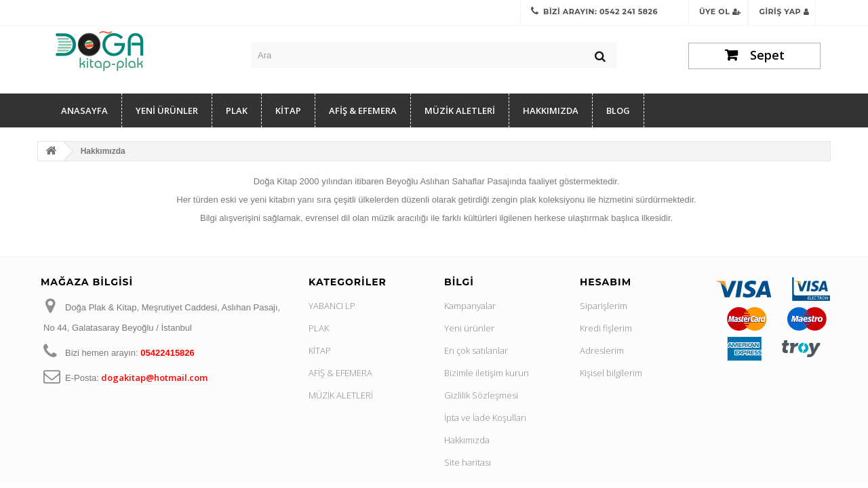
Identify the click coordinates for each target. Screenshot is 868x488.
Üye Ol (720, 12)
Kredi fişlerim (606, 328)
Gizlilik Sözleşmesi (481, 395)
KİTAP (288, 110)
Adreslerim (602, 350)
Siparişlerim (604, 306)
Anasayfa (84, 110)
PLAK (237, 110)
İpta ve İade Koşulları (485, 418)
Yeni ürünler (469, 328)
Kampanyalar (470, 306)
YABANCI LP (332, 306)
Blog (618, 110)
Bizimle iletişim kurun (487, 373)
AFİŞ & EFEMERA (363, 110)
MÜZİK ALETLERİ (460, 110)
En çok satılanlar (476, 350)
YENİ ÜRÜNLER (167, 110)
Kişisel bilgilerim (611, 373)
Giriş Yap (784, 12)
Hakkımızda (551, 110)
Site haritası (468, 462)
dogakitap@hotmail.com (154, 378)
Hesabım (606, 282)
